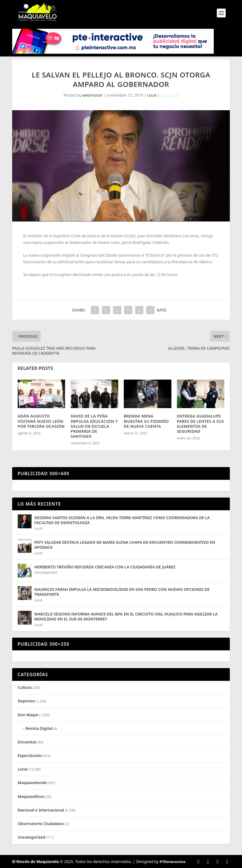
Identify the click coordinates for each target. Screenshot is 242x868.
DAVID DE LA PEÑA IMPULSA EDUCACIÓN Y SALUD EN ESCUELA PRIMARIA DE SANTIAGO (94, 426)
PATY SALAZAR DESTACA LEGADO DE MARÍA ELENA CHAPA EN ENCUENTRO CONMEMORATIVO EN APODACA (125, 545)
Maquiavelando (32, 783)
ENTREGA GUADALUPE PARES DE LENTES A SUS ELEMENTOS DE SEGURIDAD (200, 424)
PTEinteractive (173, 862)
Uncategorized (46, 572)
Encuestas (27, 742)
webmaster (92, 95)
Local (152, 95)
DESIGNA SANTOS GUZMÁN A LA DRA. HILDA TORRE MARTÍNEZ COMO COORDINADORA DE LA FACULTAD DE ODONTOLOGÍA (122, 520)
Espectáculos (30, 755)
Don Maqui (28, 715)
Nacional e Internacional (41, 810)
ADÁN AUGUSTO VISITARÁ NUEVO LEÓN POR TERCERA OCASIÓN (41, 421)
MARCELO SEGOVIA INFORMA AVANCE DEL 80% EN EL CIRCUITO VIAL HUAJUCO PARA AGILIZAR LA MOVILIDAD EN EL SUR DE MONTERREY (126, 616)
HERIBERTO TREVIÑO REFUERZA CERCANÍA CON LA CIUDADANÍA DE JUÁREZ (105, 567)
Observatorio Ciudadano (41, 824)
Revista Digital (39, 728)
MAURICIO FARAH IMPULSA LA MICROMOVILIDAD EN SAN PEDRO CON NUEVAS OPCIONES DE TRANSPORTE (122, 592)
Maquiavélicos (31, 796)
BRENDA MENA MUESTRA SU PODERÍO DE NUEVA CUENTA (146, 421)
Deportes (26, 701)
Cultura (25, 687)
